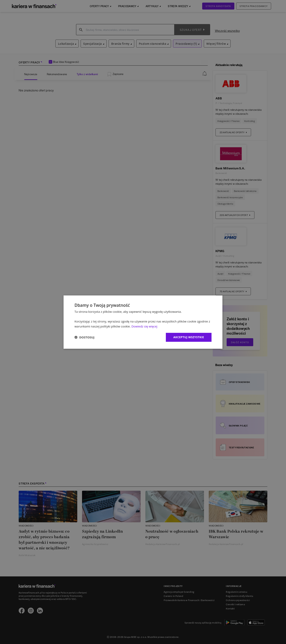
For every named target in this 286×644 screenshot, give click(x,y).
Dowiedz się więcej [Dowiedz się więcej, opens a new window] (144, 326)
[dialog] (143, 322)
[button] (84, 337)
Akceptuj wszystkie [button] (189, 337)
